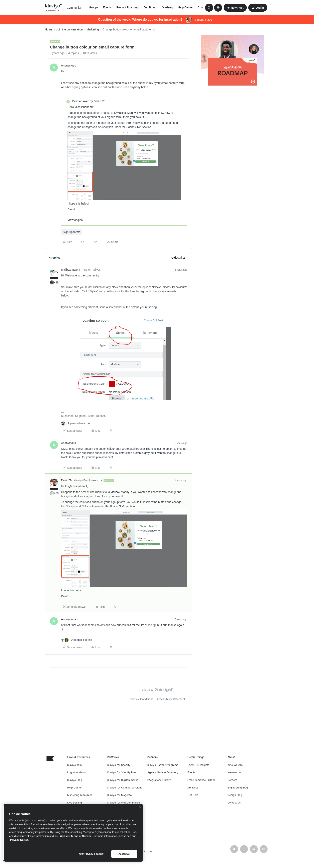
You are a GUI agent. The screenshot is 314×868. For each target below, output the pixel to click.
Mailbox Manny (70, 270)
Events (107, 7)
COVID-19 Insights (198, 765)
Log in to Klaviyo (77, 772)
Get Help (193, 795)
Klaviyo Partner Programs (163, 765)
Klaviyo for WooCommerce (124, 803)
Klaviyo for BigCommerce (123, 780)
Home (49, 29)
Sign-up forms (72, 232)
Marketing (93, 29)
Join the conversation (69, 29)
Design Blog (235, 795)
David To (66, 480)
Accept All (124, 854)
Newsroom (234, 772)
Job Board (150, 7)
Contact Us (234, 803)
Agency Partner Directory (163, 772)
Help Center (185, 7)
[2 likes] (76, 640)
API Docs (193, 788)
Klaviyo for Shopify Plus (122, 772)
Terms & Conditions (141, 699)
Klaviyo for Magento (120, 795)
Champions (205, 7)
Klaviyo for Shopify (119, 765)
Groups (94, 7)
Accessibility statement (171, 699)
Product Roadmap (128, 7)
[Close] (140, 807)
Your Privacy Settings (91, 854)
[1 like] (76, 423)
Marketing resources (80, 795)
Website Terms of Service (76, 836)
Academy (167, 7)
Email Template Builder (201, 780)
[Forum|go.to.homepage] (53, 8)
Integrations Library (159, 780)
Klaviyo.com (74, 765)
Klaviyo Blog (75, 780)
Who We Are (235, 765)
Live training (75, 803)
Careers (232, 780)
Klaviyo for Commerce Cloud (125, 788)
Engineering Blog (238, 788)
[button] (235, 8)
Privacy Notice (19, 840)
